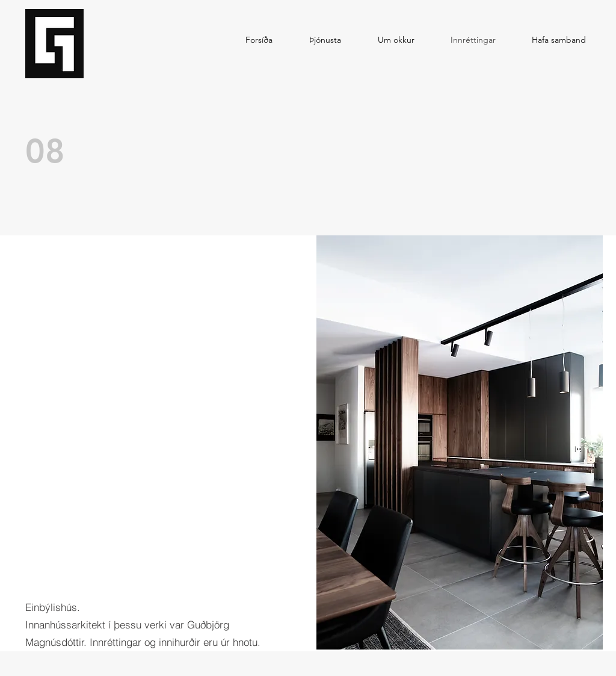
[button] (460, 442)
